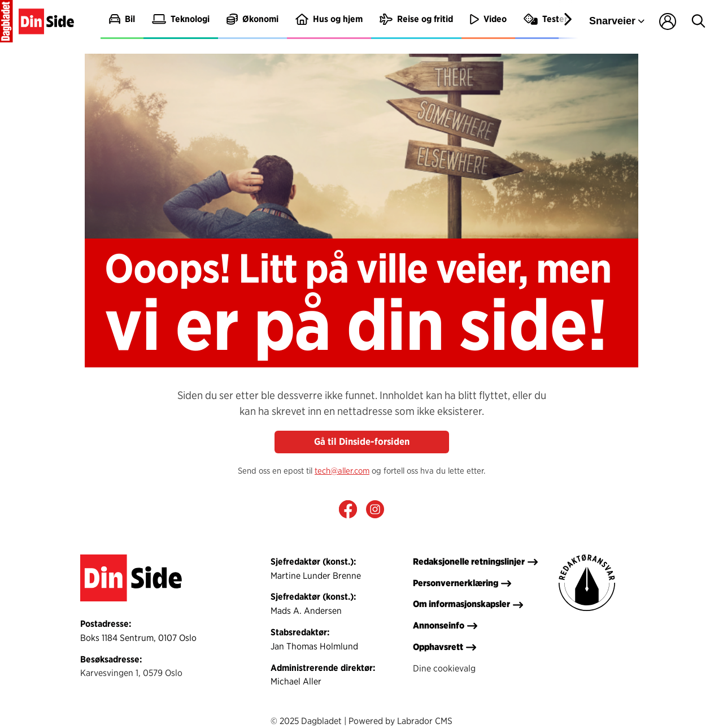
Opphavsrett (438, 647)
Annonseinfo (439, 625)
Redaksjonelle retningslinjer (469, 561)
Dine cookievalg (444, 668)
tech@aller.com (342, 471)
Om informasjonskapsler (461, 604)
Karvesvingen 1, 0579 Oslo (131, 673)
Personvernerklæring (456, 583)
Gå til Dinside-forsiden (362, 441)
